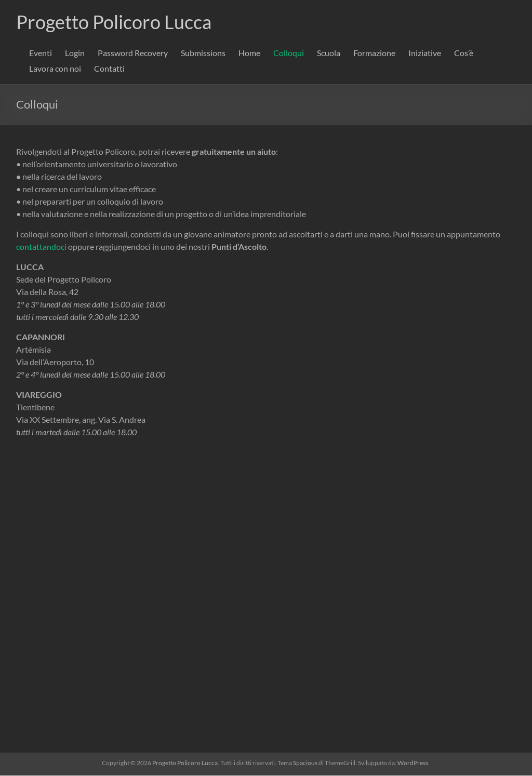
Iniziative (425, 53)
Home (249, 53)
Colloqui (289, 53)
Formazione (374, 53)
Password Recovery (133, 53)
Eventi (41, 53)
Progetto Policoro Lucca (114, 22)
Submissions (203, 53)
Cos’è (464, 53)
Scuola (329, 53)
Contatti (109, 69)
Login (75, 53)
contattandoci (41, 247)
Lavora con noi (55, 69)
